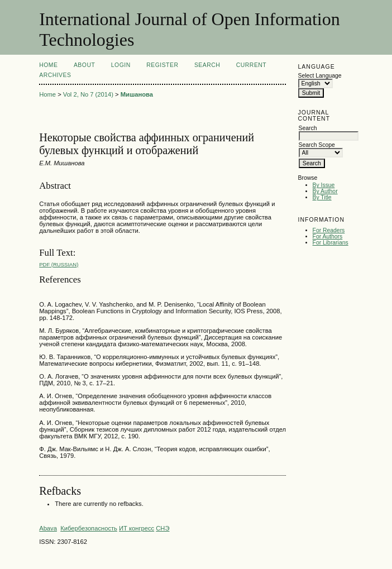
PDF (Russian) (59, 264)
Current (251, 65)
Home (48, 65)
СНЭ (162, 528)
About (84, 65)
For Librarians (331, 243)
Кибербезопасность (89, 528)
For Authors (328, 236)
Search (207, 65)
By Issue (324, 185)
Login (121, 65)
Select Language (320, 76)
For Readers (329, 230)
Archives (55, 75)
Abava (48, 528)
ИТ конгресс (137, 528)
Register (162, 65)
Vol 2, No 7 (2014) (88, 94)
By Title (322, 197)
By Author (325, 191)
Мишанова (137, 94)
